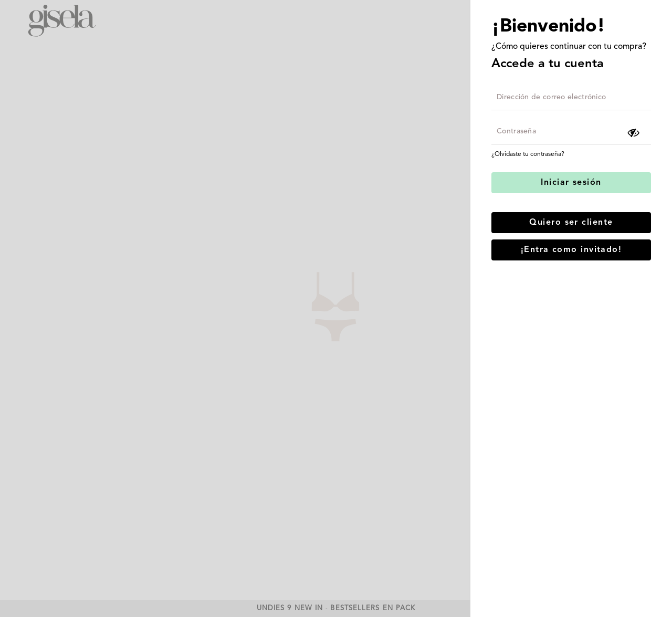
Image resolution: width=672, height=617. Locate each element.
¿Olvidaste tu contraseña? (528, 154)
